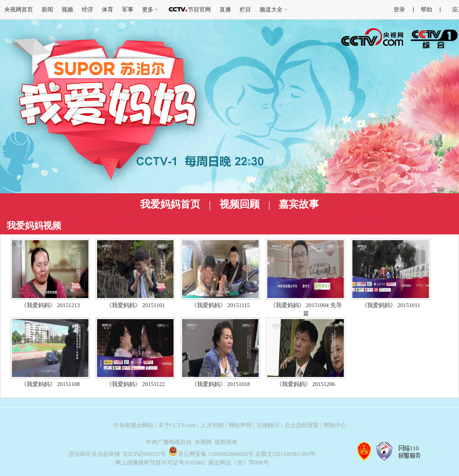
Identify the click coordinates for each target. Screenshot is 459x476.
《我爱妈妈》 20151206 (306, 384)
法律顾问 (268, 425)
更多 (148, 10)
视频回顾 (240, 204)
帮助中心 (335, 425)
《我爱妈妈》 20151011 (391, 305)
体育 (108, 10)
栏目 (245, 10)
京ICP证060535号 (144, 454)
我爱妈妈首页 (170, 204)
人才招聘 (212, 425)
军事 (128, 10)
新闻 (47, 10)
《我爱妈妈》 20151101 (136, 305)
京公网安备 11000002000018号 (211, 454)
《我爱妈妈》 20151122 (136, 384)
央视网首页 (19, 10)
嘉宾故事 (299, 204)
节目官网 (199, 10)
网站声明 (240, 425)
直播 (225, 10)
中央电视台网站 (133, 425)
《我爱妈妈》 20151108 (50, 384)
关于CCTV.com (177, 425)
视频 (67, 10)
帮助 (426, 10)
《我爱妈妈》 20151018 (221, 384)
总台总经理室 (302, 425)
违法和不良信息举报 (94, 454)
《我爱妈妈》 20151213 (50, 305)
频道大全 (271, 10)
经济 (87, 10)
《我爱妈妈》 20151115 (220, 305)
